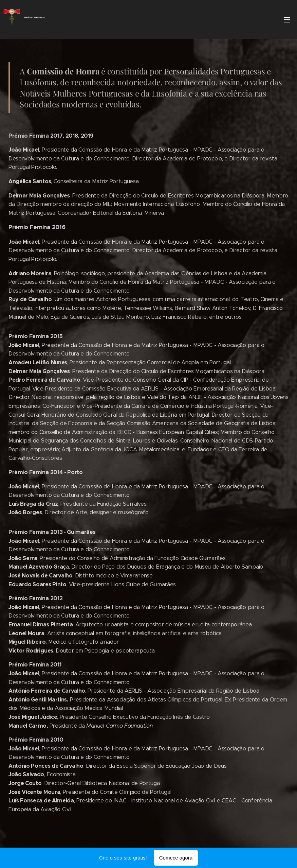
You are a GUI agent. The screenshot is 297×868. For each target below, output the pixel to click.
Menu (287, 20)
